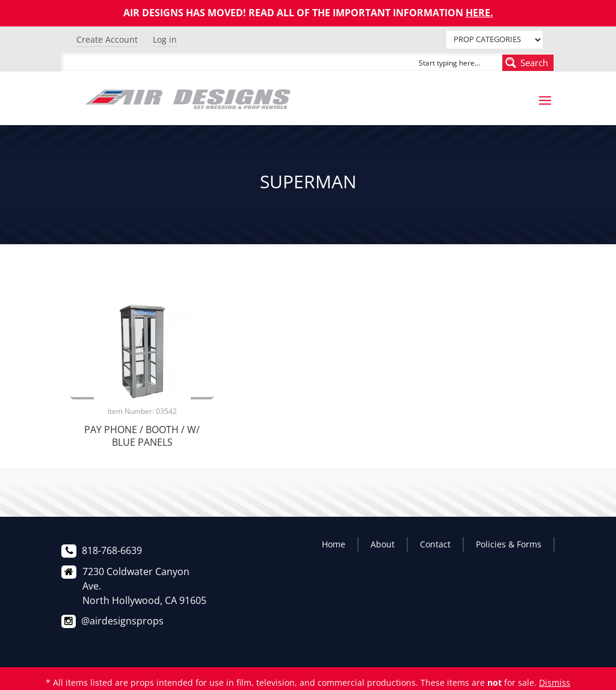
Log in (165, 39)
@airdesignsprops (122, 621)
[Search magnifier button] (528, 63)
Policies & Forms (509, 544)
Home (334, 544)
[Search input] (458, 63)
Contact (435, 544)
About (383, 544)
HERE (478, 13)
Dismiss (555, 682)
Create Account (107, 39)
